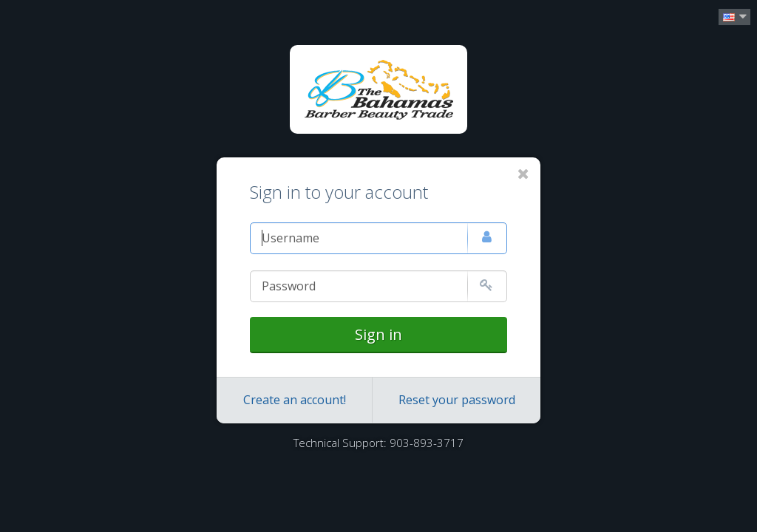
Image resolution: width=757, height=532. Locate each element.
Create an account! (295, 400)
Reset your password (457, 400)
